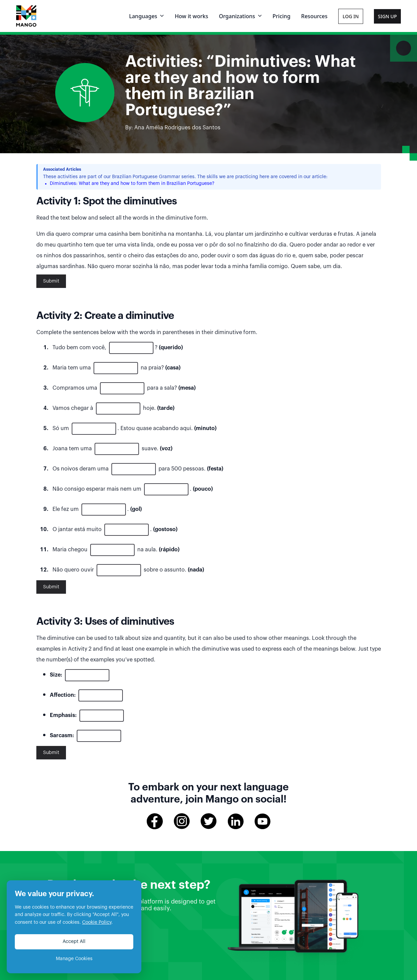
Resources (314, 16)
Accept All (74, 942)
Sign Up (387, 16)
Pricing (282, 16)
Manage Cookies (74, 959)
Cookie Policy (97, 922)
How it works (191, 16)
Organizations (240, 16)
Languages (146, 16)
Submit (51, 281)
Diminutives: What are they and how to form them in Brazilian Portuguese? (132, 184)
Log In (351, 16)
